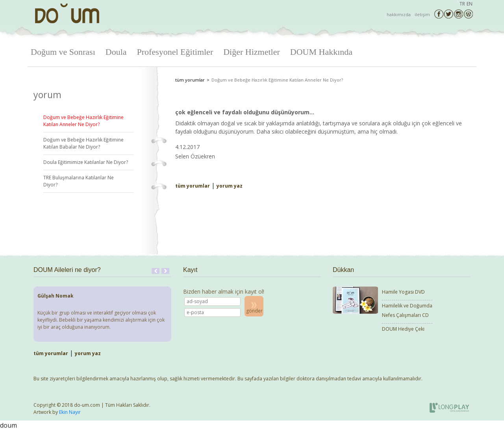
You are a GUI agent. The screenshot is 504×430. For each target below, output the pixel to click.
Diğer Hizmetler (252, 52)
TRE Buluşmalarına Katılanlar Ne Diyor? (79, 181)
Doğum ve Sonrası (63, 52)
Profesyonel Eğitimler (175, 52)
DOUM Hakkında (321, 52)
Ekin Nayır (70, 412)
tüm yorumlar (190, 80)
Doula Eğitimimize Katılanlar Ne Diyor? (86, 162)
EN (470, 4)
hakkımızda (399, 14)
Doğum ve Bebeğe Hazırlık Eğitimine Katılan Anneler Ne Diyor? (83, 121)
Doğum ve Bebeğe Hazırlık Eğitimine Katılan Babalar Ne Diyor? (83, 143)
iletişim (422, 14)
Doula (116, 52)
